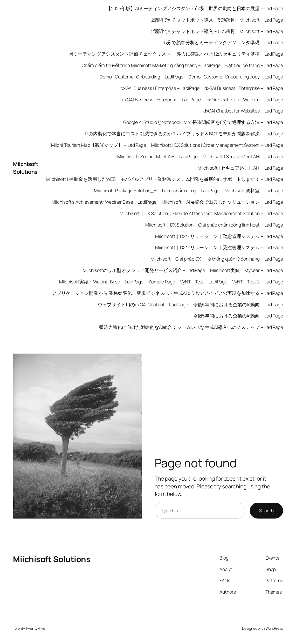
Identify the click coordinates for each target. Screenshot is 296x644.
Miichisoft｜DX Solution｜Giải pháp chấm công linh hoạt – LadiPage (214, 225)
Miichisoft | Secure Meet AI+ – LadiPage (157, 156)
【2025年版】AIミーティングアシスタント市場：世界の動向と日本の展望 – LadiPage (195, 8)
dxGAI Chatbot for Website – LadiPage (244, 99)
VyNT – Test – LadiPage (204, 282)
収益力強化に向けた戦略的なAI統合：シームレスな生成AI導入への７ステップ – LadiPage (191, 327)
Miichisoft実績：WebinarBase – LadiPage (101, 282)
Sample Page (162, 282)
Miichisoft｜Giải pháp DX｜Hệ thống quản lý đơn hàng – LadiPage (217, 259)
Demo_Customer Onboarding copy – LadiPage (236, 77)
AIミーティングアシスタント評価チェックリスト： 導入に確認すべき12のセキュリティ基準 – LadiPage (176, 54)
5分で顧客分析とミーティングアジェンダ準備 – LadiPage (224, 42)
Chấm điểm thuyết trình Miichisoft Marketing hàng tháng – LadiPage (151, 65)
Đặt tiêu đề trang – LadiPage (254, 65)
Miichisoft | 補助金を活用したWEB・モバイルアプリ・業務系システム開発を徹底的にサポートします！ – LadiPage (164, 179)
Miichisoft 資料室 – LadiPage (254, 190)
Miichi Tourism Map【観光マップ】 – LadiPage (99, 145)
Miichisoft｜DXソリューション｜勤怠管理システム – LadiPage (219, 236)
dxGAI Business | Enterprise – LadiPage (160, 88)
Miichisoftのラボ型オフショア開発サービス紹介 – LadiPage (144, 270)
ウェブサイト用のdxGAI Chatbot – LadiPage (143, 304)
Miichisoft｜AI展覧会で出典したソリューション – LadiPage (222, 202)
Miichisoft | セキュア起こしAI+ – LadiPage (240, 168)
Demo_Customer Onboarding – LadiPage (142, 77)
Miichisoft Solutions (26, 168)
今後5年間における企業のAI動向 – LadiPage (238, 304)
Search (266, 510)
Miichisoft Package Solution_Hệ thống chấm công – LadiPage (157, 190)
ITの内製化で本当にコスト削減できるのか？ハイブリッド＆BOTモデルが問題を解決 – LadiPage (184, 134)
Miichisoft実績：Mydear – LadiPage (247, 270)
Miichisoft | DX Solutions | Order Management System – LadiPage (217, 145)
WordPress (274, 628)
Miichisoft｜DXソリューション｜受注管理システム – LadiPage (219, 247)
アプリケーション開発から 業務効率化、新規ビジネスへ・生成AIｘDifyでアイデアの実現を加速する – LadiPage (167, 293)
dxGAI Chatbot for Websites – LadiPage (243, 111)
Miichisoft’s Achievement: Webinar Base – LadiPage (104, 202)
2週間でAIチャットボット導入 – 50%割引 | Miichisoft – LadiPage (217, 20)
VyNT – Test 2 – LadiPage (258, 282)
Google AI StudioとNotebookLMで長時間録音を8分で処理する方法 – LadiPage (203, 122)
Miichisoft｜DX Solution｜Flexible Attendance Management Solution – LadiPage (201, 213)
